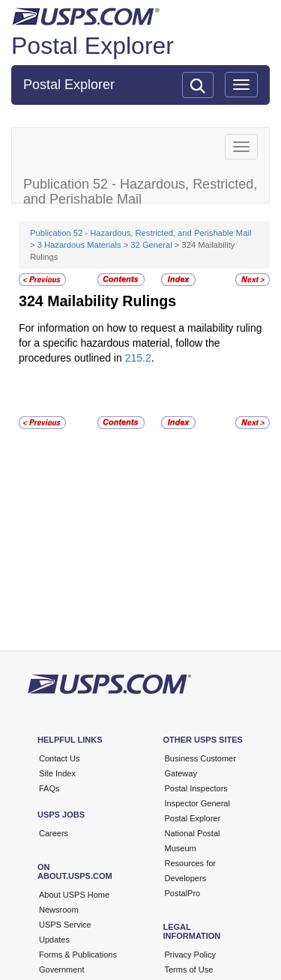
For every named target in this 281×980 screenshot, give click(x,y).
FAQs (49, 788)
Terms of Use (189, 970)
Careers (54, 833)
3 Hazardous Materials (79, 245)
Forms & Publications (78, 955)
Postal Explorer (93, 46)
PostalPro (183, 893)
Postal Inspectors (196, 788)
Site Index (57, 773)
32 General (151, 245)
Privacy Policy (190, 955)
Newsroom (59, 910)
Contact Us (59, 758)
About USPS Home (74, 895)
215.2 (138, 358)
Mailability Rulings (112, 301)
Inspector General (197, 803)
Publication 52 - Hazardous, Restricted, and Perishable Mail (140, 233)
